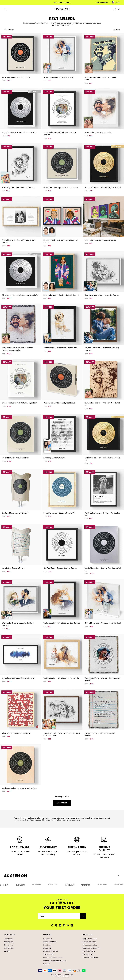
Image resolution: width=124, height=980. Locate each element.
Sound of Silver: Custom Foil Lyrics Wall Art (20, 132)
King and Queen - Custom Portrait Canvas (61, 295)
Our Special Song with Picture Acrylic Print (19, 403)
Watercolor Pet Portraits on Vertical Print (60, 348)
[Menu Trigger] (5, 9)
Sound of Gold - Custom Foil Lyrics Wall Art (103, 187)
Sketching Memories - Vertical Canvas (18, 187)
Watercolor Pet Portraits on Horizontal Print (61, 678)
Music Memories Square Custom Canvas (61, 187)
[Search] (115, 9)
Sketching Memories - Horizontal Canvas (102, 295)
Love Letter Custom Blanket (14, 568)
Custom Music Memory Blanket (15, 513)
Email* (42, 916)
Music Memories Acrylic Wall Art (15, 458)
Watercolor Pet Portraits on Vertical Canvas (62, 623)
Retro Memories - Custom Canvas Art (59, 513)
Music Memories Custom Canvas (16, 77)
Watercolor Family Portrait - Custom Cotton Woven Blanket (17, 349)
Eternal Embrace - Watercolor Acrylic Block (103, 623)
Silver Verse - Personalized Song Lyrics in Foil (20, 295)
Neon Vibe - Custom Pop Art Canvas (100, 240)
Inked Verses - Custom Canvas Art (17, 733)
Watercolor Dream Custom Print (99, 132)
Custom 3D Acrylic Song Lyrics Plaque (59, 403)
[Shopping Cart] (119, 9)
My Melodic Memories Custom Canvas (18, 678)
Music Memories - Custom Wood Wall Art (19, 788)
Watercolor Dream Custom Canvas (58, 77)
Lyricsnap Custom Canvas (55, 458)
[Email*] (59, 916)
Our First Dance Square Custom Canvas (60, 568)
